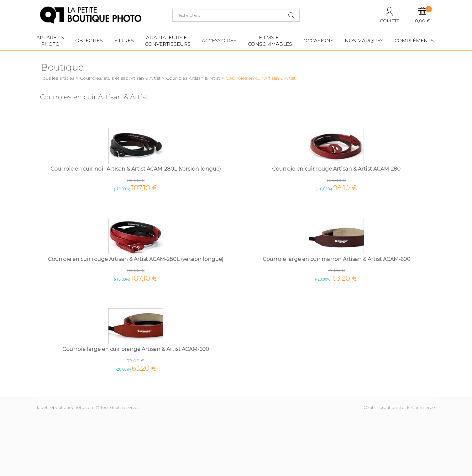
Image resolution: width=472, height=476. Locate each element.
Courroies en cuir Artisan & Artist (261, 78)
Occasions (318, 41)
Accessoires (219, 41)
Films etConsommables (270, 41)
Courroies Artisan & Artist (193, 78)
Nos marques (364, 41)
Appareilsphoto (50, 41)
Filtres (124, 41)
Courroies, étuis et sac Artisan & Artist (120, 78)
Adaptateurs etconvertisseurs (168, 41)
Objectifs (89, 41)
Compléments (414, 41)
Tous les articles (58, 78)
